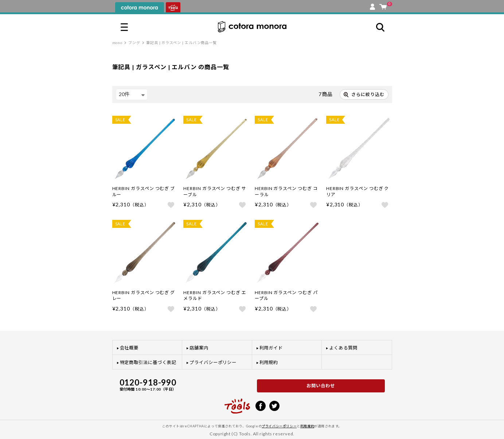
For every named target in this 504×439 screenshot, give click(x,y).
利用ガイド (271, 348)
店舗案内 (199, 348)
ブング (134, 43)
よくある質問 (343, 348)
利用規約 (269, 362)
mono (118, 43)
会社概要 (129, 348)
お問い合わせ (321, 386)
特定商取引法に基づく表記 (148, 362)
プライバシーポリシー (213, 362)
